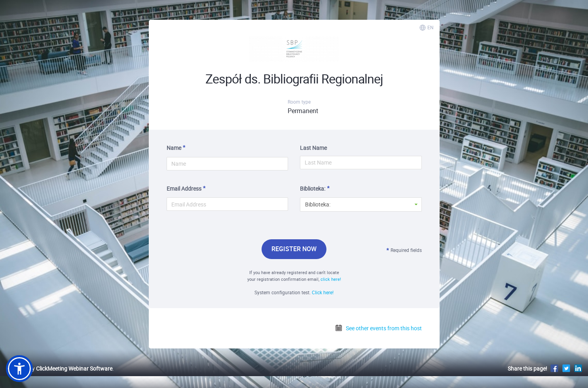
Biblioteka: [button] (318, 204)
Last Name (313, 148)
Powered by (59, 368)
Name (174, 148)
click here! (331, 279)
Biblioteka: (313, 188)
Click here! (323, 292)
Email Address (184, 188)
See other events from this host (378, 328)
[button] (19, 369)
